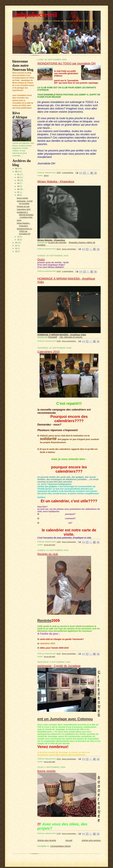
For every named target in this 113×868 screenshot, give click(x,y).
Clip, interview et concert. (71, 337)
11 (18, 237)
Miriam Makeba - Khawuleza (56, 182)
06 (18, 189)
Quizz (19, 220)
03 (18, 180)
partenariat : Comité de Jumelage (59, 666)
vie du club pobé (49, 545)
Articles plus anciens (91, 840)
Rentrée (44, 621)
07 (18, 192)
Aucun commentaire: (69, 249)
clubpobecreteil (35, 15)
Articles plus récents (47, 840)
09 (16, 172)
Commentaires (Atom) (60, 846)
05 (18, 186)
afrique (46, 176)
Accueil (69, 840)
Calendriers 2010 (24, 209)
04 (18, 183)
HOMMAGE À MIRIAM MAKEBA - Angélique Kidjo (25, 215)
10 (16, 243)
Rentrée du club (23, 206)
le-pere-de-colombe (57, 242)
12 (18, 240)
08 (16, 169)
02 (18, 177)
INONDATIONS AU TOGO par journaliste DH (24, 231)
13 (16, 251)
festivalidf (53, 337)
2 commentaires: (68, 173)
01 (18, 174)
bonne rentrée (22, 198)
